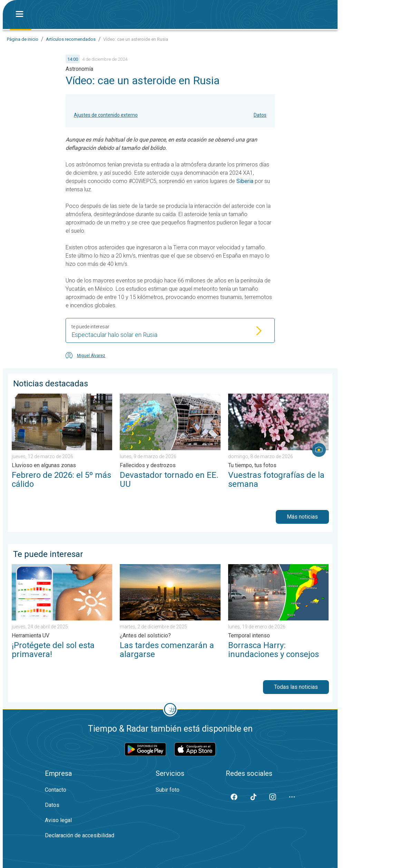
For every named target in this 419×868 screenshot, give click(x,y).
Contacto (56, 790)
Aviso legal (58, 820)
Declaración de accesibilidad (80, 835)
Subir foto (168, 790)
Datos (260, 115)
